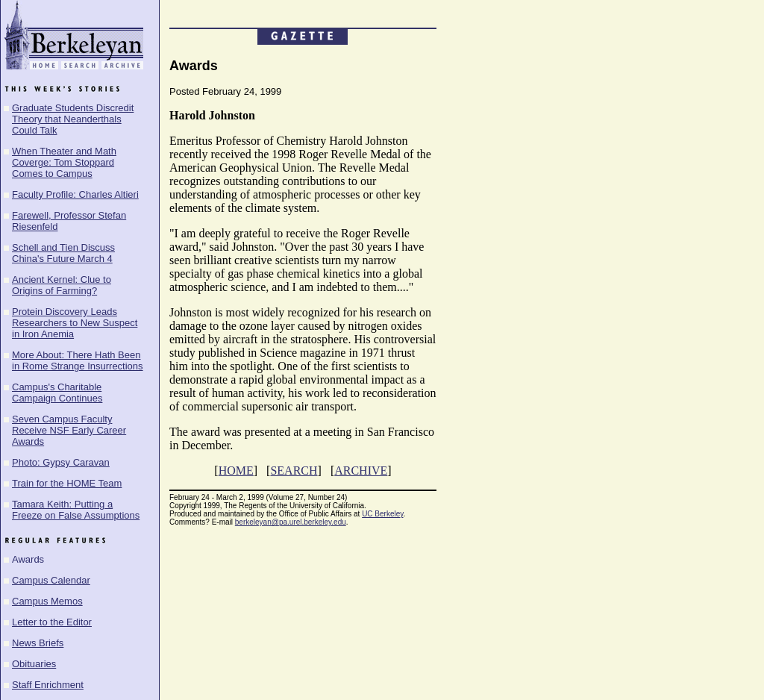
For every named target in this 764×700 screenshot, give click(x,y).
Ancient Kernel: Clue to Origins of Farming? (62, 285)
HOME (236, 471)
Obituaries (34, 664)
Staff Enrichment (48, 685)
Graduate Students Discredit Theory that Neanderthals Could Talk (73, 119)
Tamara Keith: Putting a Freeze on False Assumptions (76, 510)
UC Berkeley (382, 514)
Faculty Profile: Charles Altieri (75, 194)
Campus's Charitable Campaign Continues (57, 393)
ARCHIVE (361, 471)
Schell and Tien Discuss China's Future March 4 (63, 253)
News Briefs (38, 643)
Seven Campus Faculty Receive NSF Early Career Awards (69, 430)
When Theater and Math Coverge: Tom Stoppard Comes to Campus (64, 162)
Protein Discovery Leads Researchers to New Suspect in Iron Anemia (75, 323)
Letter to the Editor (52, 622)
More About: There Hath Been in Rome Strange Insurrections (78, 360)
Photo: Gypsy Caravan (61, 462)
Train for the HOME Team (67, 483)
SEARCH (294, 471)
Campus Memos (47, 601)
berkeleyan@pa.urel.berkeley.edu (291, 522)
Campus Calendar (51, 580)
